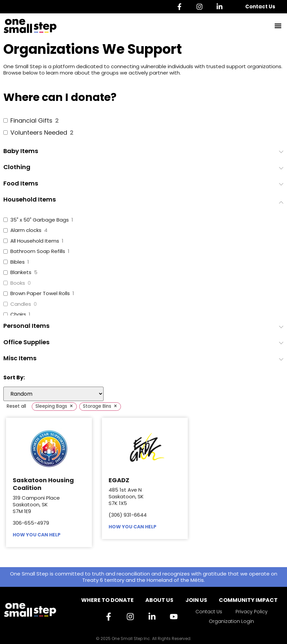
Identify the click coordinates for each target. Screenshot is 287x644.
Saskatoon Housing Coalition (43, 484)
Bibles (18, 262)
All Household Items (35, 241)
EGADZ (119, 480)
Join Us (196, 600)
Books (18, 283)
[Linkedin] (221, 7)
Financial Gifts (31, 120)
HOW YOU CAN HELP (37, 535)
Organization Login (231, 621)
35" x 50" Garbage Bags (40, 220)
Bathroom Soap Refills (38, 251)
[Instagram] (201, 7)
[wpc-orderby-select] (53, 394)
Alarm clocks (26, 230)
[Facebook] (181, 7)
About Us (159, 600)
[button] (278, 26)
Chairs (18, 314)
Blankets (21, 272)
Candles (21, 304)
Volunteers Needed (39, 133)
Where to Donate (107, 600)
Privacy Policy (252, 612)
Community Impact (248, 600)
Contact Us (260, 7)
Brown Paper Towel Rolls (40, 293)
